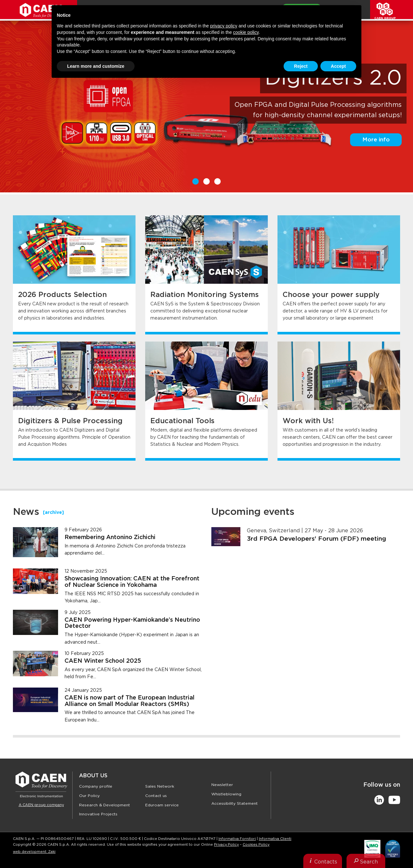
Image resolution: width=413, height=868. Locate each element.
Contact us (156, 796)
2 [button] (206, 181)
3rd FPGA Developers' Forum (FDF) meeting (317, 539)
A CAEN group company (41, 805)
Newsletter (222, 785)
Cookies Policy (256, 845)
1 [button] (196, 181)
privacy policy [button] (224, 26)
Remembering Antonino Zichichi (110, 537)
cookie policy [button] (246, 32)
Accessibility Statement (235, 803)
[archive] (53, 513)
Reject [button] (301, 66)
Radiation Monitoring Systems (205, 295)
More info (376, 140)
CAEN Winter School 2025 (103, 661)
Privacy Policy (226, 845)
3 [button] (217, 181)
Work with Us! (308, 421)
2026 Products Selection (62, 295)
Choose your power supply (331, 295)
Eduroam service (162, 805)
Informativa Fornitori (237, 839)
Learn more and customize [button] (96, 66)
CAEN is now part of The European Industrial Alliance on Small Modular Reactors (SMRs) (130, 701)
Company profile (96, 786)
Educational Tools (182, 421)
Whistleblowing (226, 794)
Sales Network (160, 786)
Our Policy (89, 796)
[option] (206, 107)
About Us (93, 776)
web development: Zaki (34, 852)
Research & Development (105, 805)
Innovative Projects (98, 814)
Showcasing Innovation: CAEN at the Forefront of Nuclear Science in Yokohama (132, 582)
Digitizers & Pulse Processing (70, 421)
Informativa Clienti (275, 839)
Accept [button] (338, 66)
